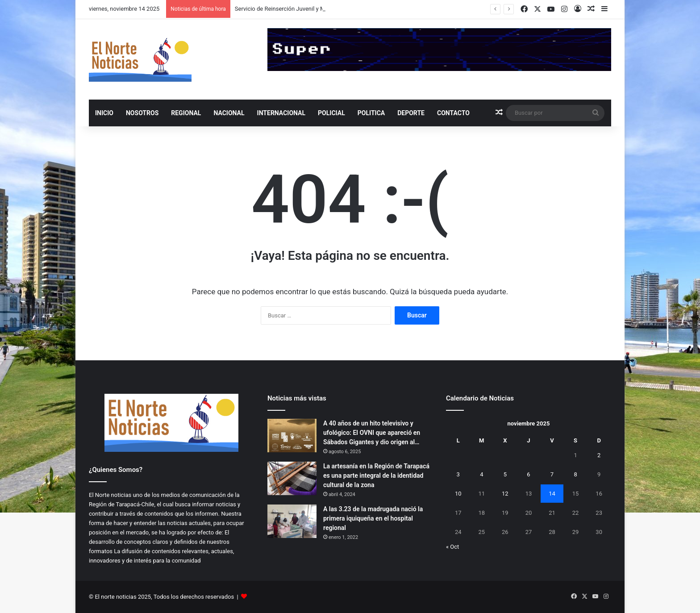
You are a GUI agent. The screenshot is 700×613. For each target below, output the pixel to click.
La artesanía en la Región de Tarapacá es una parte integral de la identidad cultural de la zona (376, 475)
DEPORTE (411, 113)
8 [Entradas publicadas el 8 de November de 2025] (575, 474)
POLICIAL (331, 113)
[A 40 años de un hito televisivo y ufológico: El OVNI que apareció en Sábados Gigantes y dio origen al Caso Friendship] (292, 436)
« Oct (452, 547)
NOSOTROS (142, 113)
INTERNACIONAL (281, 113)
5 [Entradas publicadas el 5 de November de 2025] (505, 474)
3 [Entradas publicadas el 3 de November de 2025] (458, 474)
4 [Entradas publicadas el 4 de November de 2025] (481, 474)
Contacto (453, 113)
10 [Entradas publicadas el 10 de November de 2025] (458, 494)
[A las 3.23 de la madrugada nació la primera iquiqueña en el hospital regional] (292, 521)
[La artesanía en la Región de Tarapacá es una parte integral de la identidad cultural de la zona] (292, 478)
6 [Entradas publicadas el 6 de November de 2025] (528, 474)
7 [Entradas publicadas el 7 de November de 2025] (552, 474)
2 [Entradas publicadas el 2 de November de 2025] (599, 455)
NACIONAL (229, 113)
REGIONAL (186, 113)
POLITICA (371, 113)
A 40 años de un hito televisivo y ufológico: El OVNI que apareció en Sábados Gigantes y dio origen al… (372, 433)
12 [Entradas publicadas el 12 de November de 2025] (505, 494)
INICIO (104, 113)
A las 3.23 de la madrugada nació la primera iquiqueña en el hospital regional (373, 518)
